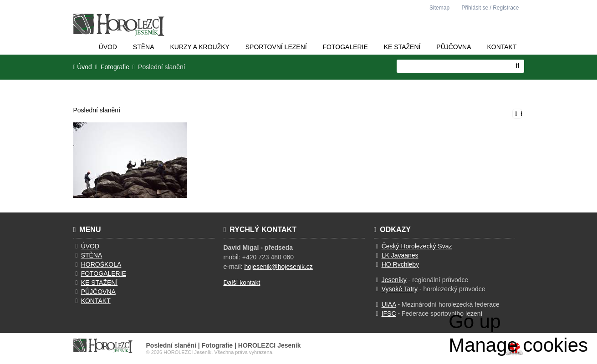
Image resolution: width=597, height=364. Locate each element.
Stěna (144, 47)
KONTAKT (96, 301)
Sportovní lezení (276, 47)
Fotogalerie (345, 47)
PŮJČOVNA (98, 292)
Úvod (119, 25)
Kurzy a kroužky (199, 47)
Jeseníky (394, 280)
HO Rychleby (400, 264)
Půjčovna (454, 47)
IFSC (389, 313)
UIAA (389, 304)
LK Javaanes (400, 255)
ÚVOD (90, 246)
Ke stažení (402, 47)
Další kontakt (242, 283)
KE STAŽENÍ (99, 283)
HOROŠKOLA (101, 264)
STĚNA (92, 255)
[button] (489, 8)
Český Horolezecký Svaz (417, 246)
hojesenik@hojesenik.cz (278, 267)
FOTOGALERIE (104, 273)
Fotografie (115, 67)
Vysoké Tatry (400, 289)
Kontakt (502, 47)
